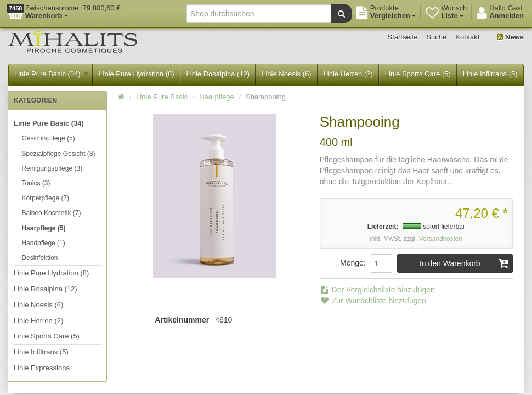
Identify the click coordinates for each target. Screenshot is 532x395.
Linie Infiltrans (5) (490, 74)
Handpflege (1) (43, 243)
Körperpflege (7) (45, 198)
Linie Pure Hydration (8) (136, 74)
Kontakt (467, 37)
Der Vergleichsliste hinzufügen (377, 290)
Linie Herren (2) (348, 74)
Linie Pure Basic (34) (51, 74)
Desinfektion (39, 258)
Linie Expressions (42, 368)
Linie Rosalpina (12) (218, 74)
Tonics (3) (36, 183)
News (510, 37)
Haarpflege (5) (43, 228)
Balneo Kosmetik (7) (51, 213)
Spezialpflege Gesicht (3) (58, 154)
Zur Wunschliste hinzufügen (373, 301)
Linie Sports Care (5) (418, 74)
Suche (436, 37)
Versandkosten (441, 239)
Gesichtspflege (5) (48, 138)
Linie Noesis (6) (286, 74)
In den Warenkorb (464, 263)
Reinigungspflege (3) (52, 168)
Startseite (403, 37)
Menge (352, 263)
